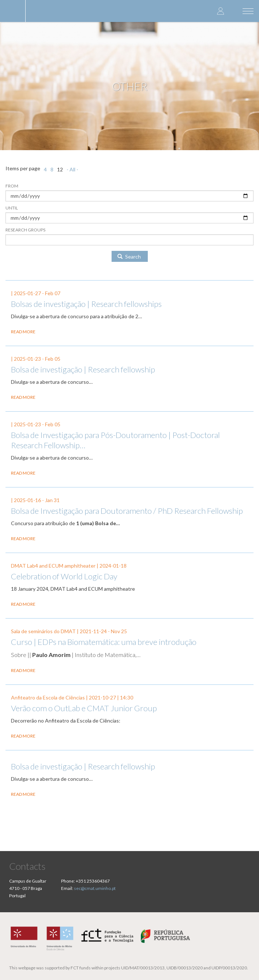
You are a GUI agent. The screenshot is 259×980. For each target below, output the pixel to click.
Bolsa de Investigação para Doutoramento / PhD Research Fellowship (127, 511)
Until (12, 208)
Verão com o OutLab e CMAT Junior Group (84, 708)
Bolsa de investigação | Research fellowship (83, 369)
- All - (72, 169)
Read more (23, 332)
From (12, 186)
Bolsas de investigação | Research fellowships (86, 304)
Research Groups (25, 230)
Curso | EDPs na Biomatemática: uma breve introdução (104, 642)
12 (60, 169)
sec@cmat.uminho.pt (95, 888)
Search (129, 257)
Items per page (23, 168)
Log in (221, 11)
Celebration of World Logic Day (64, 576)
